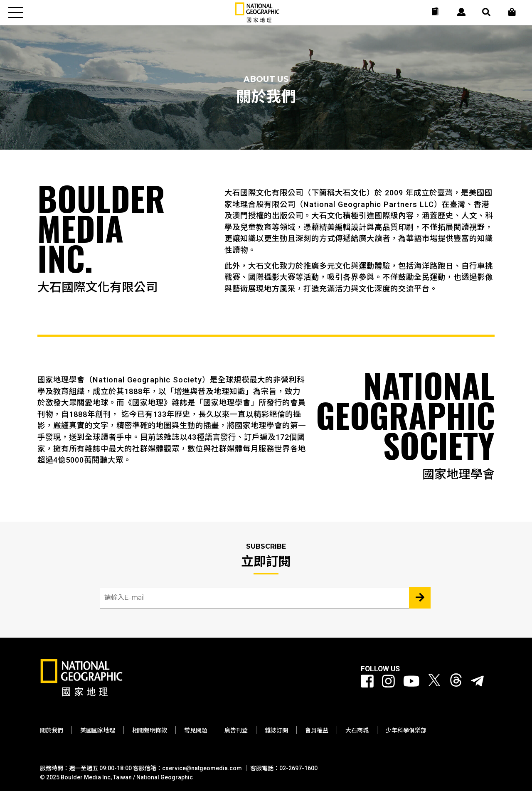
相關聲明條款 (150, 730)
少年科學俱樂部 (406, 730)
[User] (461, 12)
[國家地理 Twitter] (434, 682)
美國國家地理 (98, 730)
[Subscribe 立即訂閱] (420, 598)
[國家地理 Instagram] (388, 682)
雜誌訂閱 (276, 730)
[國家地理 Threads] (456, 682)
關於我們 (52, 730)
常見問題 (196, 730)
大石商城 (357, 730)
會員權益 (317, 730)
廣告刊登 (236, 730)
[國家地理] (257, 21)
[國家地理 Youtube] (411, 682)
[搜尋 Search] (486, 12)
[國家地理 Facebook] (367, 682)
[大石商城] (512, 12)
